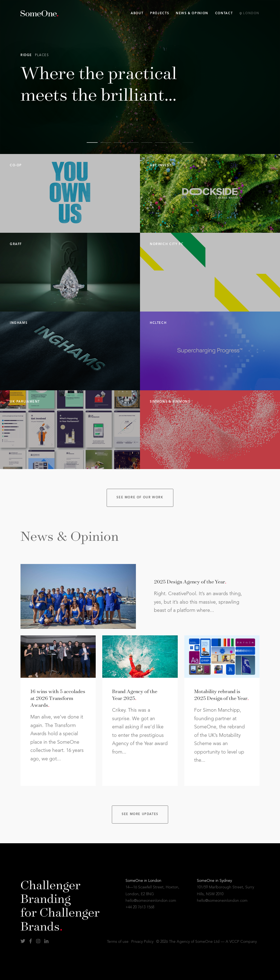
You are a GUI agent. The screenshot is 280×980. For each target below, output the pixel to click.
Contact (224, 14)
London (250, 14)
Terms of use (118, 942)
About (137, 14)
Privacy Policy (142, 942)
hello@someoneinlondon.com (151, 901)
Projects (160, 14)
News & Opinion (192, 14)
